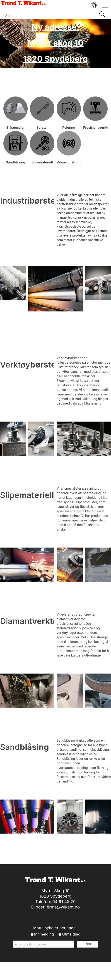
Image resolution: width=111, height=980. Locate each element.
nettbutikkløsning (52, 971)
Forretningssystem (19, 971)
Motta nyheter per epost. (55, 928)
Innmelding (44, 934)
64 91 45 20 (64, 902)
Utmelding (71, 934)
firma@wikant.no (63, 907)
